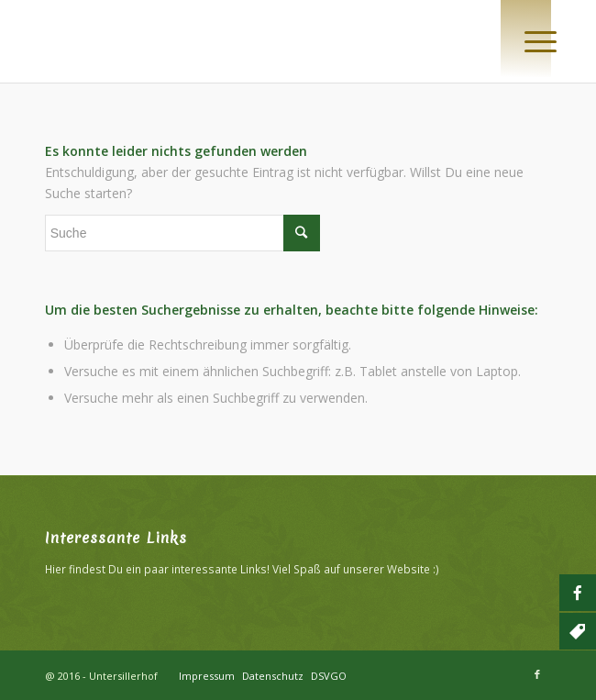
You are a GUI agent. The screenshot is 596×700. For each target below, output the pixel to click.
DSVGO (329, 676)
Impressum (207, 676)
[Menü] (526, 39)
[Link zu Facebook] (537, 674)
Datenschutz (273, 676)
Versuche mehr (109, 398)
